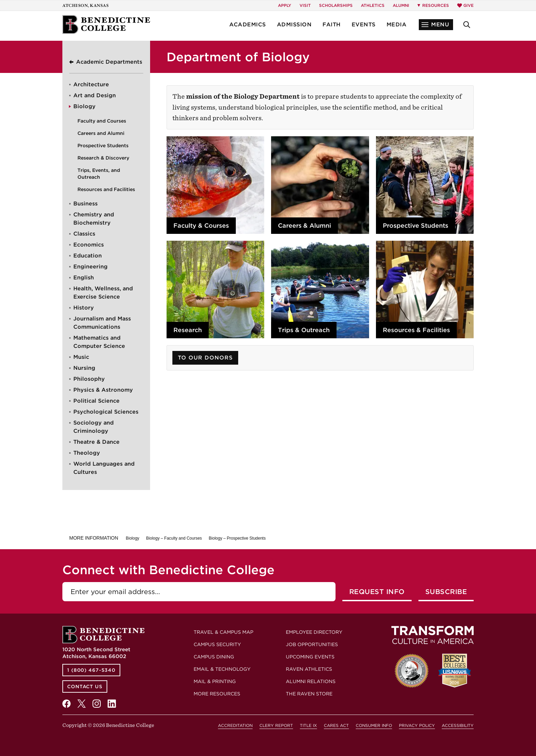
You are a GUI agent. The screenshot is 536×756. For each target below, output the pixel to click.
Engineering (90, 267)
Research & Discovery (103, 158)
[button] (436, 25)
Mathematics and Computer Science (99, 342)
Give (465, 5)
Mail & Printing (215, 681)
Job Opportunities (312, 644)
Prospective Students (103, 146)
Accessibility (458, 725)
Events (364, 24)
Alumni (401, 5)
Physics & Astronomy (103, 390)
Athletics (373, 5)
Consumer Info (374, 725)
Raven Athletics (309, 669)
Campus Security (217, 644)
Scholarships (336, 5)
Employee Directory (314, 632)
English (84, 278)
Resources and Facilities (106, 189)
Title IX (308, 725)
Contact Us (85, 686)
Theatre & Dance (96, 442)
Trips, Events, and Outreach (99, 174)
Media (397, 24)
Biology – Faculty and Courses (174, 538)
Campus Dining (214, 657)
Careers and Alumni (101, 133)
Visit (305, 5)
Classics (84, 234)
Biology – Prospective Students (237, 538)
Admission (294, 24)
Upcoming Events (310, 657)
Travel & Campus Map (223, 632)
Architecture (91, 84)
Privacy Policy (417, 725)
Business (86, 204)
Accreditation (235, 725)
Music (81, 357)
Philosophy (89, 379)
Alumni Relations (311, 681)
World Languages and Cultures (104, 468)
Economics (89, 245)
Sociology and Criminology (94, 427)
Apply (285, 5)
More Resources (217, 694)
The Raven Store (309, 694)
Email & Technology (222, 669)
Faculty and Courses (102, 121)
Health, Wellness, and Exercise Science (103, 293)
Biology (84, 106)
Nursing (84, 368)
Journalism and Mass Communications (102, 323)
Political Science (96, 401)
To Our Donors (205, 358)
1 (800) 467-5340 (91, 670)
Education (88, 256)
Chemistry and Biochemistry (94, 219)
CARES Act (336, 725)
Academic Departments (109, 62)
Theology (87, 453)
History (84, 308)
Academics (248, 24)
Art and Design (95, 95)
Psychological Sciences (106, 412)
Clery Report (276, 725)
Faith (332, 24)
